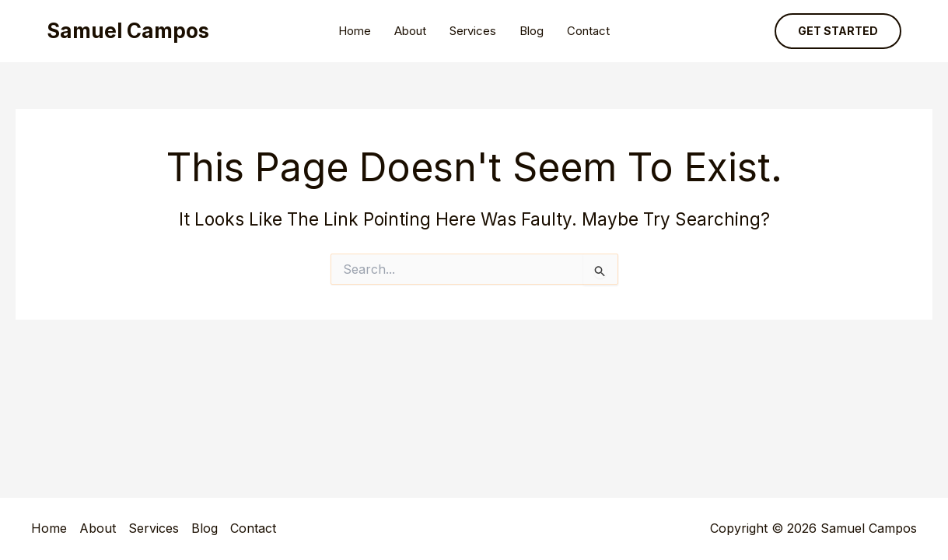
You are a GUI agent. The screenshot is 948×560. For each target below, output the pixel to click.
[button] (838, 31)
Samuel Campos (128, 31)
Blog (532, 31)
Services (473, 31)
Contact (588, 31)
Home (355, 31)
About (410, 31)
